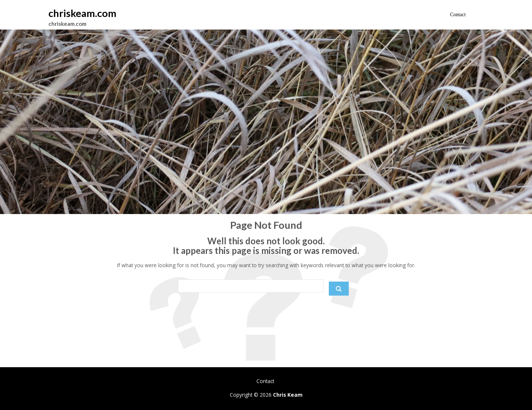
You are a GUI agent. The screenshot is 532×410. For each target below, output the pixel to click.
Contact (458, 15)
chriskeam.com (82, 13)
